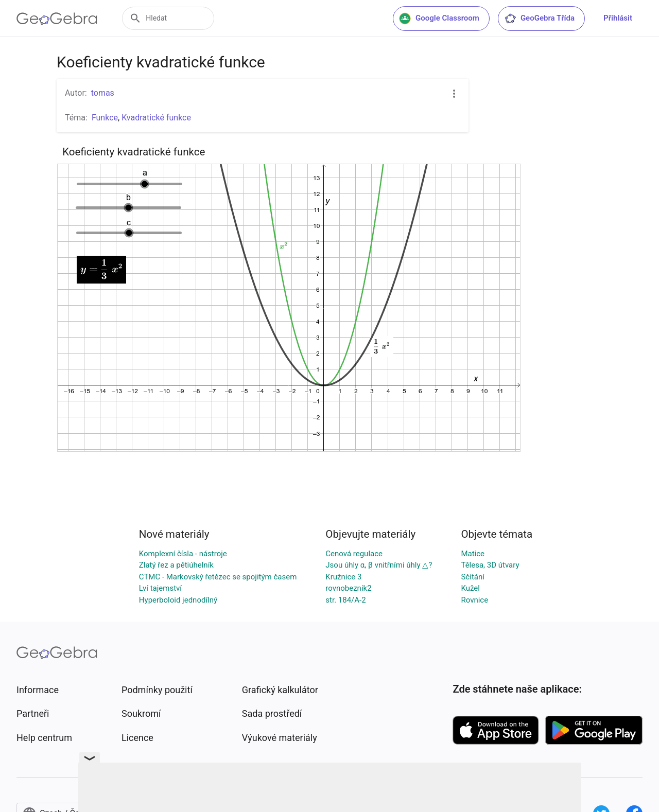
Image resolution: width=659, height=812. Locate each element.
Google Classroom (439, 19)
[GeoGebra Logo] (57, 19)
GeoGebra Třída (539, 19)
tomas (103, 93)
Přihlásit (618, 18)
